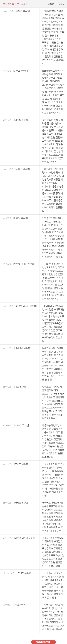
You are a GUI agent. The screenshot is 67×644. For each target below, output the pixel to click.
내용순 (51, 4)
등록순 (61, 4)
